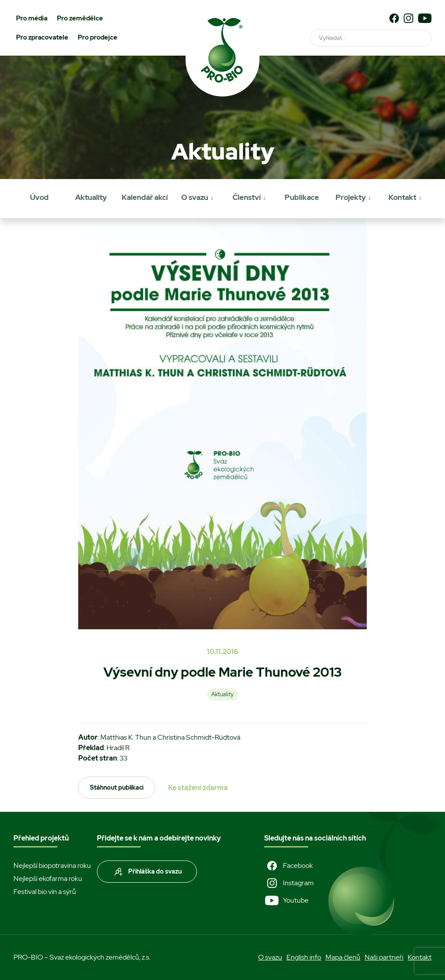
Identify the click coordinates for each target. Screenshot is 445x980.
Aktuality (91, 197)
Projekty (351, 197)
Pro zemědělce (80, 18)
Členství (247, 197)
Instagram (289, 883)
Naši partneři (384, 957)
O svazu (195, 197)
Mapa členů (343, 957)
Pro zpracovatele (42, 37)
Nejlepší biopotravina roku (52, 865)
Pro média (32, 18)
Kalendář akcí (145, 197)
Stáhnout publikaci (117, 787)
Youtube (286, 900)
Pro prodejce (98, 37)
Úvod (39, 197)
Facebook (289, 866)
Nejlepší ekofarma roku (48, 879)
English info (304, 957)
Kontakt (402, 197)
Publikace (302, 197)
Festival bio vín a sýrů (45, 892)
